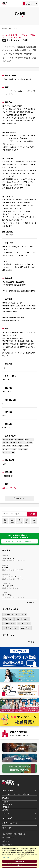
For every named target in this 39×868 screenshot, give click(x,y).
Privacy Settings (19, 861)
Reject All (19, 865)
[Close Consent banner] (36, 848)
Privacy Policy (5, 857)
